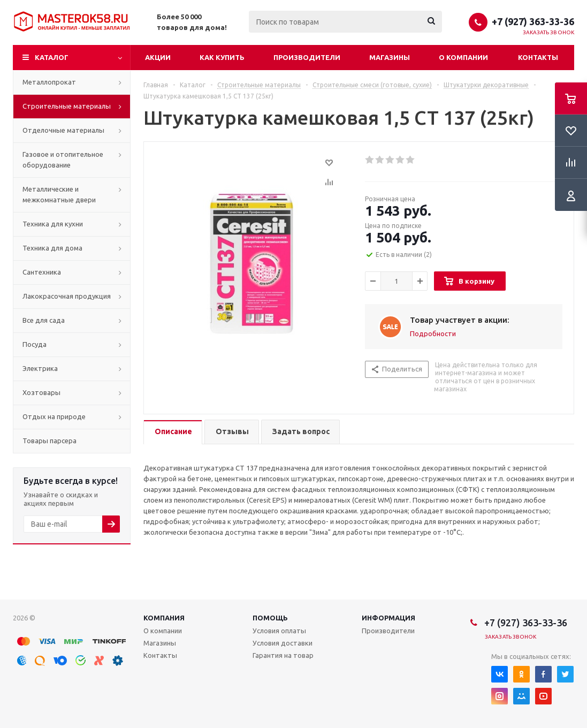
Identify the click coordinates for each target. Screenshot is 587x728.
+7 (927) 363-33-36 (533, 21)
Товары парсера (49, 441)
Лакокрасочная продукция (67, 296)
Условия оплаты (279, 631)
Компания (164, 618)
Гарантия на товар (283, 655)
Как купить (222, 57)
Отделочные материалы (63, 130)
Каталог (52, 57)
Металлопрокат (49, 82)
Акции (158, 57)
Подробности (433, 333)
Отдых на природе (54, 416)
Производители (307, 57)
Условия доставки (283, 643)
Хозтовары (41, 392)
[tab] (173, 432)
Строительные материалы (67, 106)
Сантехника (42, 272)
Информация (388, 618)
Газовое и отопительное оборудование (63, 160)
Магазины (390, 57)
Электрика (40, 368)
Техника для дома (52, 248)
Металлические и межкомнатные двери (59, 194)
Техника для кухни (53, 224)
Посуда (35, 344)
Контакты (538, 57)
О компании (463, 57)
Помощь (270, 618)
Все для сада (44, 320)
